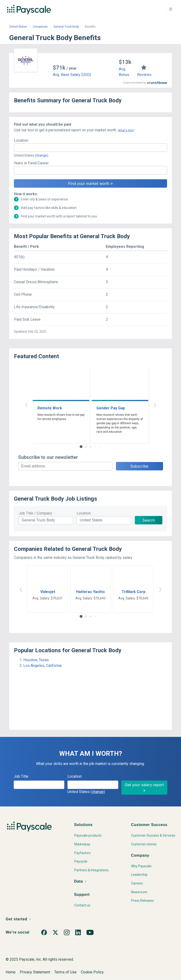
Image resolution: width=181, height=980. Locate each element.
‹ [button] (26, 404)
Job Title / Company (35, 513)
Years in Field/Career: (32, 163)
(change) (42, 155)
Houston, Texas (36, 660)
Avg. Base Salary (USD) (72, 75)
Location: (21, 140)
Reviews (144, 75)
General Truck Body (66, 27)
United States (18, 27)
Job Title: (21, 776)
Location (84, 513)
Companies (40, 27)
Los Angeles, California (42, 666)
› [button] (155, 404)
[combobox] (90, 148)
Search (149, 520)
